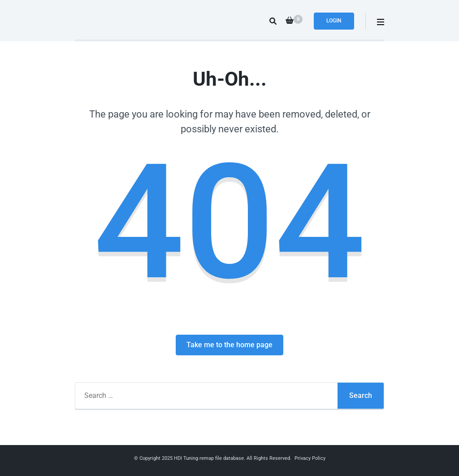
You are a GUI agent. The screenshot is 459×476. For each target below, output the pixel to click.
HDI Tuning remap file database (209, 458)
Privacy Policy (310, 458)
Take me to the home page (229, 345)
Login (334, 21)
